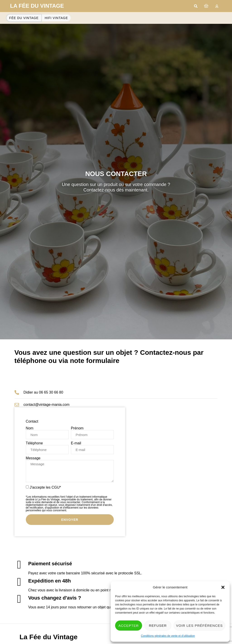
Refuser (158, 626)
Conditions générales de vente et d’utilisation (168, 636)
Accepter (129, 626)
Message (33, 458)
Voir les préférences (199, 626)
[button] (223, 587)
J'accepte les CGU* (70, 499)
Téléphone (34, 443)
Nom (30, 428)
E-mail (76, 443)
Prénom (77, 428)
